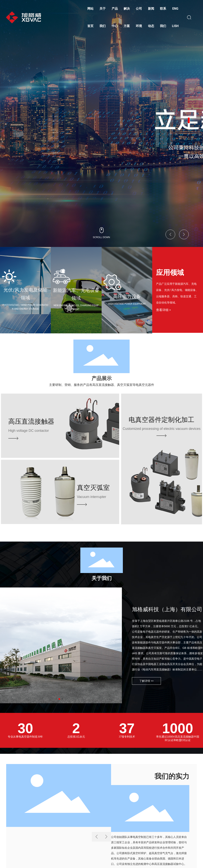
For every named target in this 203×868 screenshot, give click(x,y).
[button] (189, 120)
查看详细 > (163, 310)
